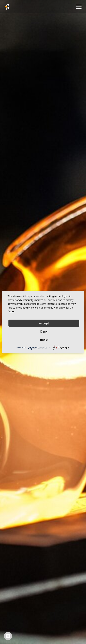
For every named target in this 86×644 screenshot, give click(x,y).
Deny (44, 331)
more (44, 339)
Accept (44, 323)
